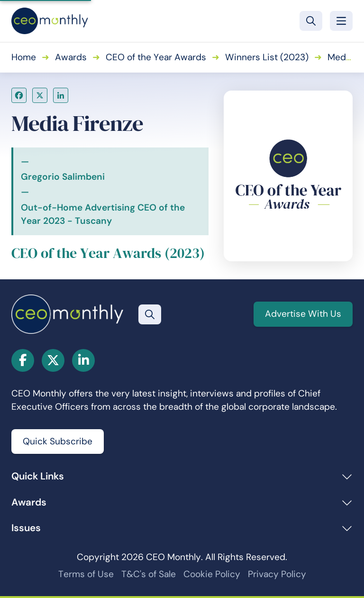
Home (24, 57)
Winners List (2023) (267, 57)
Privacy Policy (277, 574)
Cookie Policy (212, 574)
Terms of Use (86, 574)
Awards (71, 57)
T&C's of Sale (149, 574)
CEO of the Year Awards (156, 57)
